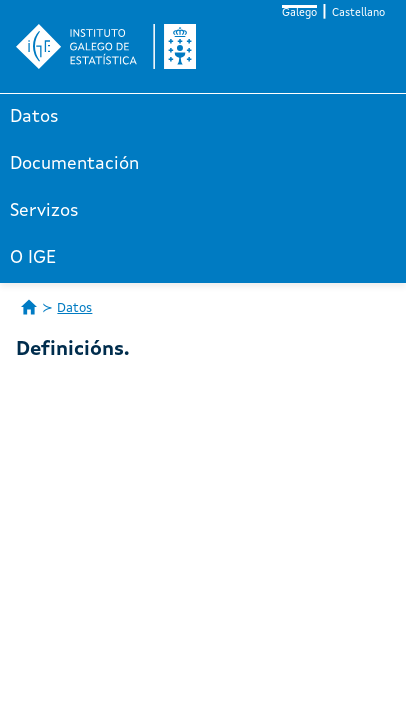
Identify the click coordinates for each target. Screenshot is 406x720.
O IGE (33, 258)
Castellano (358, 13)
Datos (34, 117)
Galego (299, 13)
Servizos (44, 211)
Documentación (74, 164)
